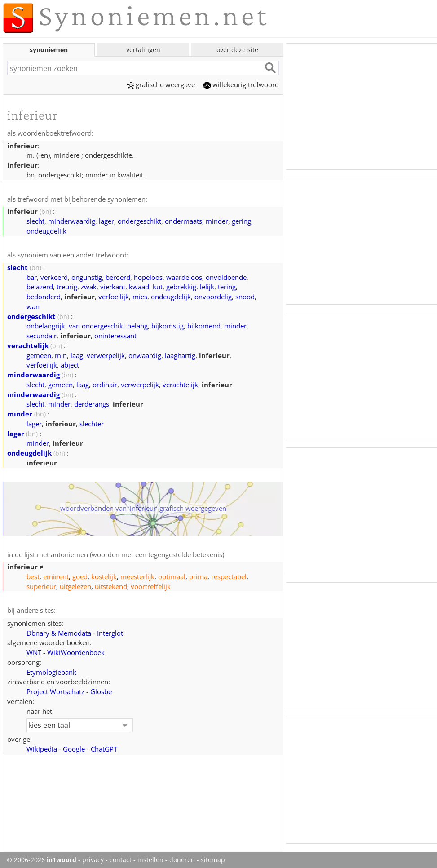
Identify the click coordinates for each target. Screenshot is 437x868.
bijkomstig (168, 326)
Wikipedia (42, 749)
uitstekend (111, 586)
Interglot (110, 633)
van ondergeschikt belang (108, 326)
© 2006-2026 (42, 860)
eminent (56, 576)
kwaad (139, 287)
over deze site (237, 50)
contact (121, 860)
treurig (67, 287)
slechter (92, 424)
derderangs (92, 404)
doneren (182, 860)
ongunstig (87, 277)
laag (77, 355)
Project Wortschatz (55, 691)
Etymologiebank (51, 672)
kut (158, 287)
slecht (35, 221)
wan (33, 306)
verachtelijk (28, 345)
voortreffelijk (151, 586)
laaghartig (180, 355)
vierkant (113, 287)
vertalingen (143, 50)
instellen (150, 860)
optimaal (172, 576)
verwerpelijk (106, 355)
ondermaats (183, 221)
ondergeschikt (139, 221)
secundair (42, 336)
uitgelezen (75, 586)
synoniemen (49, 50)
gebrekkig (181, 287)
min (61, 355)
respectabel (229, 576)
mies (140, 297)
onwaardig (145, 355)
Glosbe (101, 691)
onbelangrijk (46, 326)
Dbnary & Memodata (59, 633)
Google (74, 749)
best (33, 576)
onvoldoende (226, 277)
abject (70, 365)
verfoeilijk (114, 297)
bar (32, 277)
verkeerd (54, 277)
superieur (41, 586)
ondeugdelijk (46, 231)
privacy (93, 860)
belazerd (40, 287)
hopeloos (148, 277)
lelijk (207, 287)
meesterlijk (137, 576)
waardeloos (184, 277)
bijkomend (204, 326)
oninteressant (115, 336)
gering (241, 221)
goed (80, 576)
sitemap (213, 860)
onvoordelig (213, 297)
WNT (34, 652)
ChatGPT (104, 749)
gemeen (39, 355)
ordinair (105, 385)
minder (217, 221)
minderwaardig (72, 221)
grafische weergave (161, 84)
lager (106, 221)
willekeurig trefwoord (241, 84)
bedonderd (44, 297)
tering (227, 287)
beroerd (118, 277)
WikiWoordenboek (76, 652)
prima (198, 576)
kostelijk (104, 576)
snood (245, 297)
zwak (89, 287)
